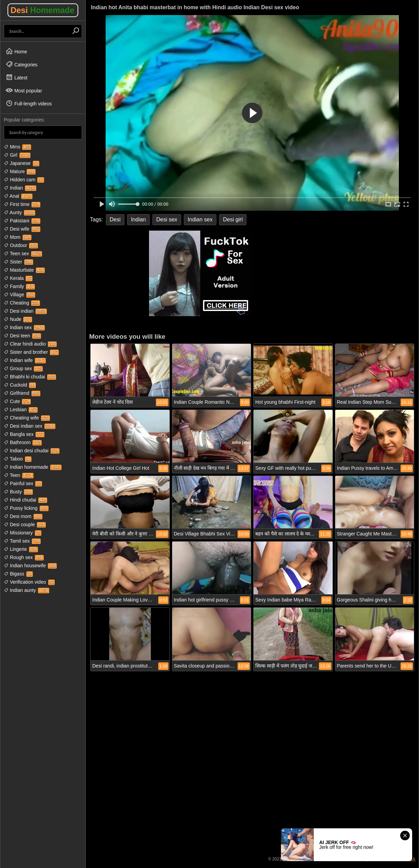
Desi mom (23, 516)
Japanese (22, 163)
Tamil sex (22, 541)
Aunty (19, 212)
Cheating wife (27, 418)
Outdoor (21, 245)
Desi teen (22, 336)
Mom (18, 237)
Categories (22, 64)
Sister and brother (31, 352)
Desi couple (25, 524)
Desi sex (167, 219)
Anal (18, 196)
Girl (17, 155)
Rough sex (24, 557)
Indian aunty (26, 590)
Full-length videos (29, 103)
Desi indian (25, 311)
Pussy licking (26, 508)
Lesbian (21, 410)
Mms (17, 147)
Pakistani (22, 221)
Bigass (18, 574)
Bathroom (23, 442)
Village (19, 295)
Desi (43, 10)
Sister (18, 262)
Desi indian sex (30, 426)
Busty (18, 492)
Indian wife (25, 360)
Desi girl (233, 219)
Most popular (24, 90)
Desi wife (22, 229)
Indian (20, 188)
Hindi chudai (25, 500)
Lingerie (21, 549)
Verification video (29, 582)
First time (22, 204)
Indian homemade (33, 467)
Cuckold (20, 385)
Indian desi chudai (32, 451)
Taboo (18, 459)
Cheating (22, 303)
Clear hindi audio (30, 344)
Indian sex (24, 327)
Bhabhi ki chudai (30, 377)
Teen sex (23, 254)
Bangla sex (24, 434)
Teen (19, 475)
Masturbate (24, 270)
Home (16, 51)
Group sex (23, 368)
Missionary (23, 533)
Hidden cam (24, 180)
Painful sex (23, 483)
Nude (18, 319)
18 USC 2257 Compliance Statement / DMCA (374, 859)
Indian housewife (30, 566)
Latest (16, 77)
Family (19, 286)
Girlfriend (22, 393)
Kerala (18, 278)
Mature (20, 171)
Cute (17, 401)
